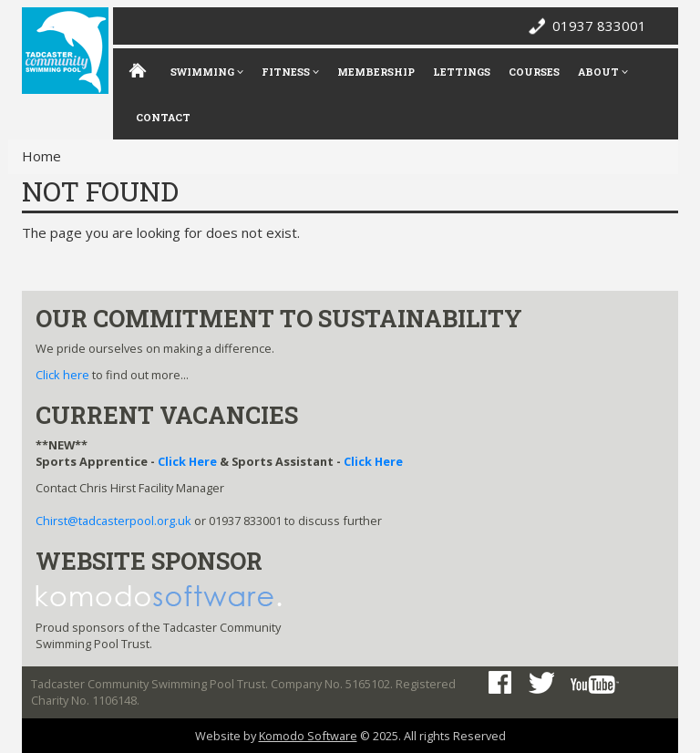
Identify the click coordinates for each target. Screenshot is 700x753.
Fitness (290, 72)
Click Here (187, 461)
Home (41, 156)
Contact (163, 117)
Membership (376, 72)
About (603, 72)
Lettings (462, 72)
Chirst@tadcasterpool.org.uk (113, 521)
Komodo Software (308, 736)
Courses (534, 72)
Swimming (207, 72)
